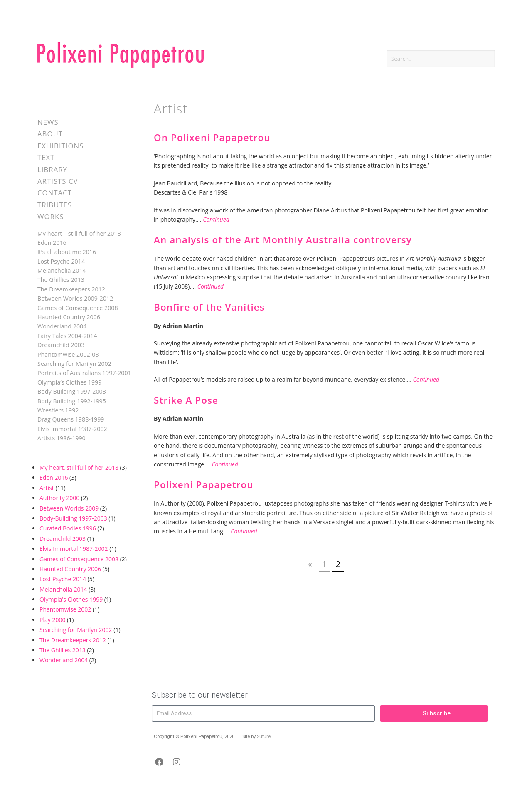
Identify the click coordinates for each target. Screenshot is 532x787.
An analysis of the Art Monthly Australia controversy (283, 240)
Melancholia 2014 (62, 270)
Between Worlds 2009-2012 (75, 298)
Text (46, 157)
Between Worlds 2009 (69, 508)
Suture (264, 736)
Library (52, 169)
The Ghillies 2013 (61, 280)
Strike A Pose (186, 400)
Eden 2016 (52, 243)
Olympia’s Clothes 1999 (69, 382)
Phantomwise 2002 (65, 609)
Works (50, 216)
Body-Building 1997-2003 (73, 518)
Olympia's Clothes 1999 (71, 599)
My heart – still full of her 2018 (79, 233)
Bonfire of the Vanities (209, 307)
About (50, 134)
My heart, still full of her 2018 (79, 468)
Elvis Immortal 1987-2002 (72, 429)
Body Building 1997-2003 (72, 391)
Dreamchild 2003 (61, 345)
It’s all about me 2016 (67, 252)
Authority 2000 (59, 498)
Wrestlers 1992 (58, 410)
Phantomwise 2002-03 (68, 354)
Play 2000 (52, 620)
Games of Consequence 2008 (78, 308)
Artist (47, 488)
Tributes (55, 205)
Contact (55, 193)
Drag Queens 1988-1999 (71, 419)
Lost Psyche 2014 (61, 261)
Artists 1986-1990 (62, 438)
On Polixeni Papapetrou (212, 137)
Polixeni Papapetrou (204, 485)
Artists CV (58, 181)
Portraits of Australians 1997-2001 (84, 373)
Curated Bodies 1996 (68, 528)
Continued (216, 219)
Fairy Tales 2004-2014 (67, 336)
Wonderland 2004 (62, 326)
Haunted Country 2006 (69, 317)
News (48, 122)
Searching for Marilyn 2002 (74, 364)
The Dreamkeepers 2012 (71, 289)
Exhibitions (60, 146)
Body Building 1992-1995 (72, 401)
